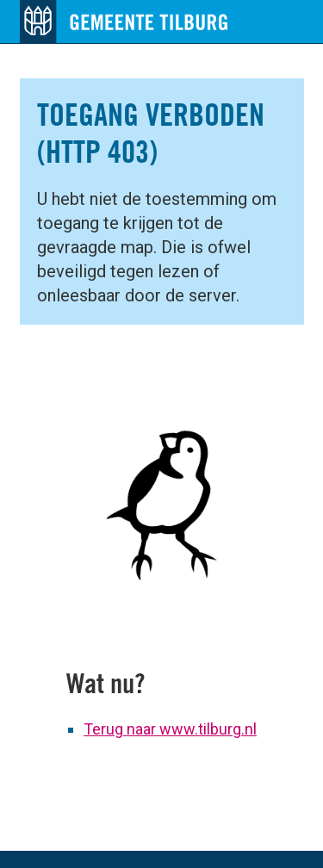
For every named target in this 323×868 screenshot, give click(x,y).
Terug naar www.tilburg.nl (170, 729)
